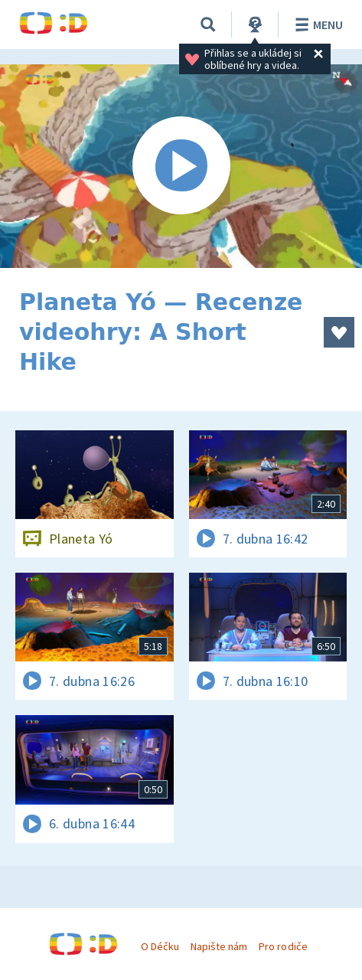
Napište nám (219, 946)
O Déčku (160, 946)
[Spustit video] (181, 166)
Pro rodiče (283, 946)
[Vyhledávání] (208, 24)
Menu (316, 24)
